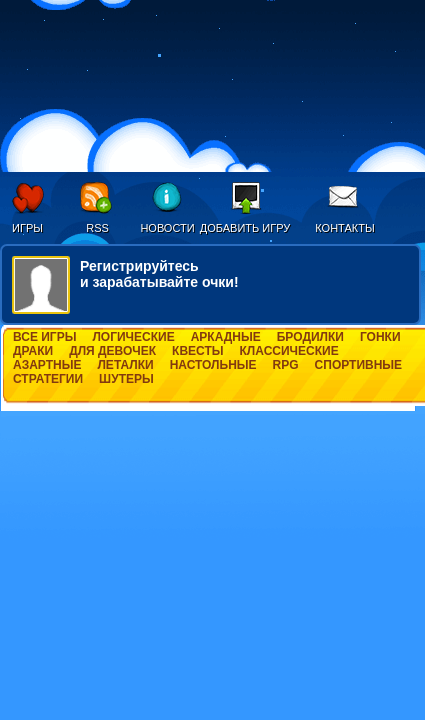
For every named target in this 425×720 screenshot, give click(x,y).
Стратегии (48, 379)
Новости (167, 228)
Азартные (47, 365)
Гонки (380, 337)
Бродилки (310, 337)
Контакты (344, 228)
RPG (286, 365)
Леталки (125, 365)
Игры (27, 228)
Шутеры (126, 379)
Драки (33, 351)
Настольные (213, 365)
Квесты (197, 351)
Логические (133, 337)
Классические (289, 351)
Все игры (44, 337)
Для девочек (112, 351)
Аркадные (226, 337)
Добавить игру (245, 228)
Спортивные (359, 365)
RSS (97, 228)
